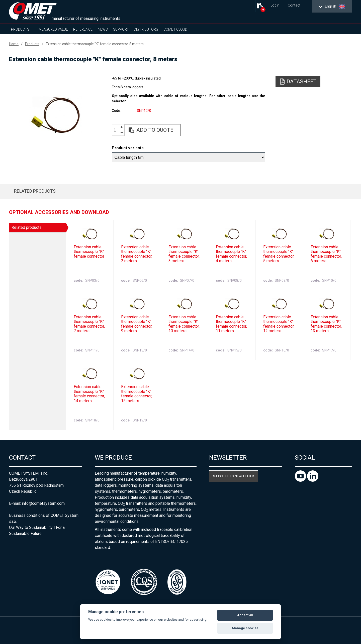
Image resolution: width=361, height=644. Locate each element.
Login (275, 5)
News (103, 29)
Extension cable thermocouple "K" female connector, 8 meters (95, 44)
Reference (83, 29)
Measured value (53, 29)
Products (20, 29)
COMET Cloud (175, 29)
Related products (35, 191)
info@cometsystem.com (43, 503)
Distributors (146, 29)
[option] (55, 115)
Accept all (245, 615)
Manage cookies (245, 628)
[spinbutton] (117, 130)
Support (121, 29)
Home (14, 44)
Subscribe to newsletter (234, 476)
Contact (294, 5)
